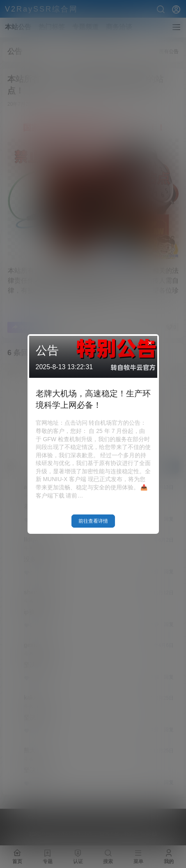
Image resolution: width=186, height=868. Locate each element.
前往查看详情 (93, 521)
